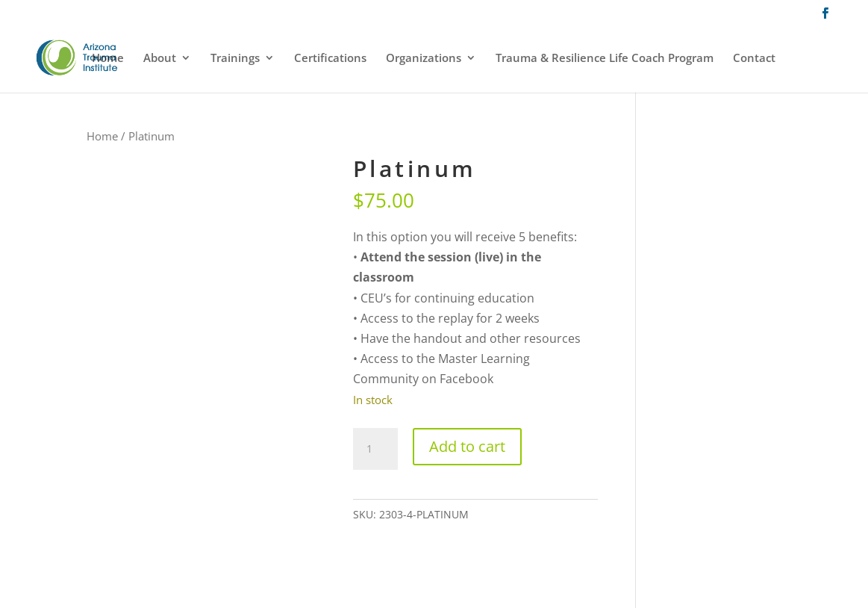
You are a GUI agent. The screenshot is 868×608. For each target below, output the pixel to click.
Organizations (424, 59)
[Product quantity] (375, 449)
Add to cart (467, 446)
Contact (754, 59)
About (160, 59)
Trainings (235, 59)
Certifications (330, 59)
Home (108, 59)
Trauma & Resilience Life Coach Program (605, 59)
